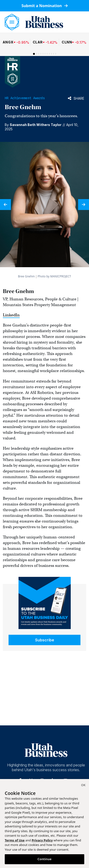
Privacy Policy (42, 840)
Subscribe (45, 640)
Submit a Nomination (44, 6)
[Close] (83, 786)
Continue (44, 859)
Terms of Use (15, 840)
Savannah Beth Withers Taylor (36, 125)
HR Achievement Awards (25, 98)
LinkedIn (11, 315)
